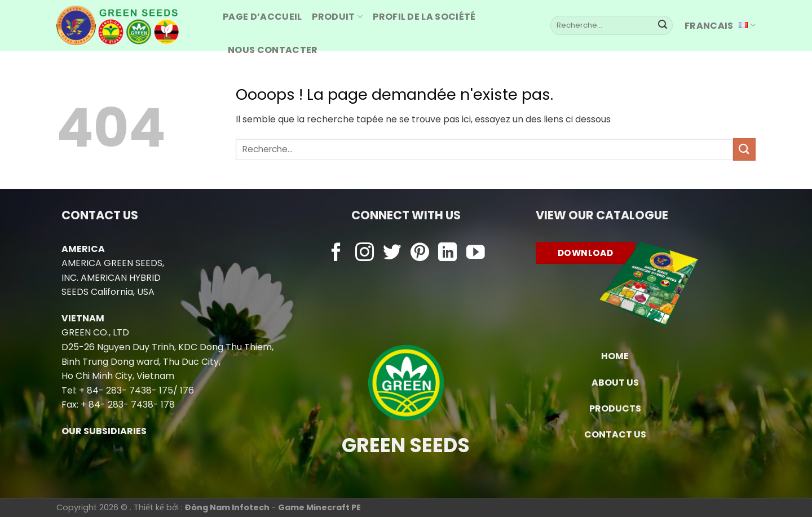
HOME (615, 356)
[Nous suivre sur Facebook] (336, 253)
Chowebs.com (406, 275)
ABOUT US (615, 383)
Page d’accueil (262, 17)
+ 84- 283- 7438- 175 (126, 390)
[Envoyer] (663, 25)
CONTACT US (615, 434)
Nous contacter (273, 50)
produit (337, 17)
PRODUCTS (615, 408)
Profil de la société (424, 17)
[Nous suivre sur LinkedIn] (447, 253)
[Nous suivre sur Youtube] (476, 253)
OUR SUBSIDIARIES (104, 431)
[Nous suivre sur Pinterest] (420, 253)
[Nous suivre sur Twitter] (392, 253)
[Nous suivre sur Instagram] (365, 253)
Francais (720, 26)
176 (187, 390)
